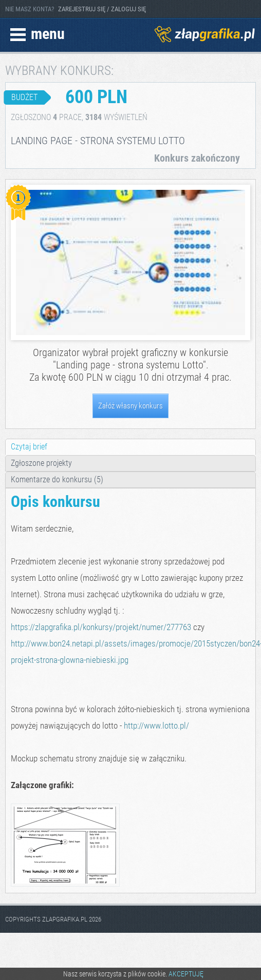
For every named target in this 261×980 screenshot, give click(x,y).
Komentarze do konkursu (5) (57, 479)
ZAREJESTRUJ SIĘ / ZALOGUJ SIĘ (102, 9)
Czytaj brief (29, 447)
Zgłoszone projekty (41, 463)
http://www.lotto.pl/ (156, 726)
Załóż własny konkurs (130, 406)
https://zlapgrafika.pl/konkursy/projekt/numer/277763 (101, 627)
